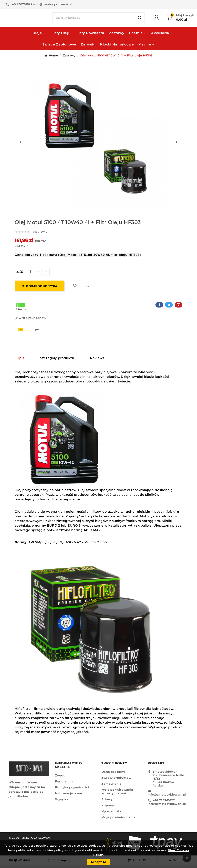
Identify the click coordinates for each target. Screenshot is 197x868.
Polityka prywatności (72, 791)
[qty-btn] (46, 275)
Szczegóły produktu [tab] (57, 361)
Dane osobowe (114, 775)
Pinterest (179, 308)
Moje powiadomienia (118, 821)
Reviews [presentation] (97, 361)
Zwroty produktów (116, 781)
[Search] (94, 19)
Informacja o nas (69, 797)
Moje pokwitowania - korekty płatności (118, 795)
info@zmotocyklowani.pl (167, 798)
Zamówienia (111, 787)
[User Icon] (160, 19)
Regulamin (64, 785)
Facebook (159, 308)
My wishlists (111, 815)
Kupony (108, 809)
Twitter (169, 308)
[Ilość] (30, 275)
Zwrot (60, 779)
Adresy (107, 803)
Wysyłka (62, 803)
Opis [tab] (20, 361)
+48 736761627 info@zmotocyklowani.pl (167, 805)
